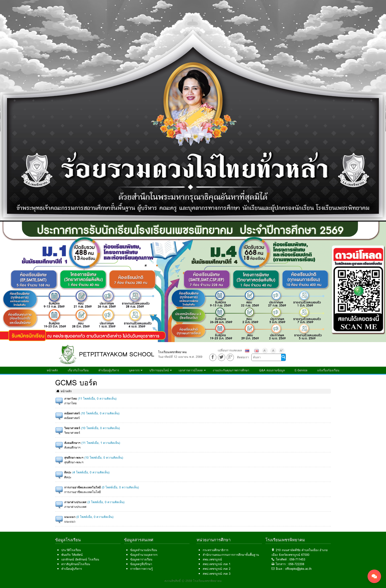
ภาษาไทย (71, 399)
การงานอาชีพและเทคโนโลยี (82, 487)
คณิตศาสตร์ (72, 413)
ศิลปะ (68, 472)
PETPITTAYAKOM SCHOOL (117, 354)
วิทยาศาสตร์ (72, 428)
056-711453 (297, 559)
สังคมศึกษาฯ (72, 443)
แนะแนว (70, 517)
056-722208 (296, 564)
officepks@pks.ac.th (298, 569)
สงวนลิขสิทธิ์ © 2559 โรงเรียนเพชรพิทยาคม (193, 581)
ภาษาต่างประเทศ (75, 502)
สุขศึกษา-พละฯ (74, 458)
